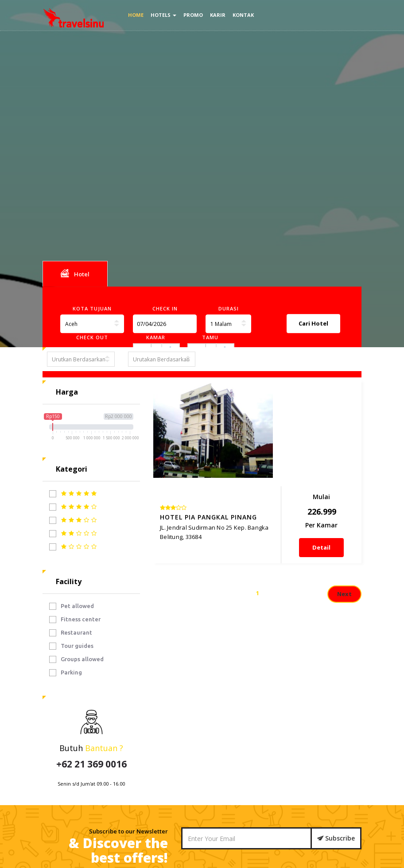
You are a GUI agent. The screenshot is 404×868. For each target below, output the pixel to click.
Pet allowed (72, 606)
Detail (332, 456)
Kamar (156, 337)
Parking (66, 673)
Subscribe (336, 838)
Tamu (210, 337)
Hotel (75, 274)
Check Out (92, 337)
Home (136, 15)
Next (344, 517)
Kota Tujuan (92, 308)
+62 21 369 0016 (91, 764)
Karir (218, 15)
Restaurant (71, 633)
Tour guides (71, 646)
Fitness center (75, 620)
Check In (165, 308)
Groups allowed (76, 659)
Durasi (229, 308)
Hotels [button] (163, 15)
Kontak (243, 15)
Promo (193, 15)
